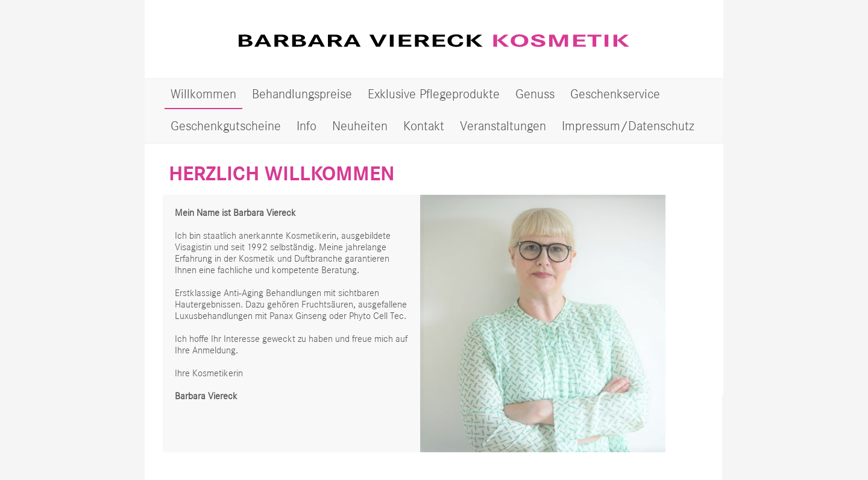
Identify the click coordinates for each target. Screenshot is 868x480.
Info (307, 126)
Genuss (535, 94)
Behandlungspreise (302, 94)
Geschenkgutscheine (226, 126)
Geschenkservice (615, 94)
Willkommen (203, 94)
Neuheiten (360, 126)
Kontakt (424, 126)
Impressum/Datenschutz (628, 126)
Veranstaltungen (503, 126)
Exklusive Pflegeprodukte (434, 94)
